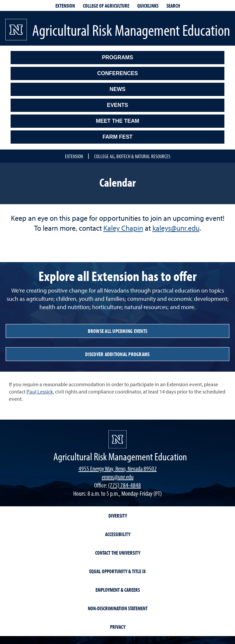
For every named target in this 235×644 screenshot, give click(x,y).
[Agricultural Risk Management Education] (117, 456)
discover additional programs (117, 354)
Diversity (118, 516)
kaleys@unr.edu (176, 228)
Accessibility (118, 534)
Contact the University (118, 553)
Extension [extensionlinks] (65, 6)
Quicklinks (148, 6)
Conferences (117, 73)
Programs (117, 57)
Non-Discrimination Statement (118, 608)
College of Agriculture (106, 6)
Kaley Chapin (123, 228)
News (118, 89)
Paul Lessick (40, 391)
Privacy (118, 627)
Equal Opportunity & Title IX (117, 571)
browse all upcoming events (118, 331)
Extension (74, 156)
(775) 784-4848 (124, 485)
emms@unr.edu (118, 477)
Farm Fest (117, 137)
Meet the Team (117, 121)
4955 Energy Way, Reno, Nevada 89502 (118, 468)
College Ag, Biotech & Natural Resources (132, 156)
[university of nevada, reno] (117, 439)
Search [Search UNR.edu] (173, 6)
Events (117, 105)
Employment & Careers (118, 590)
